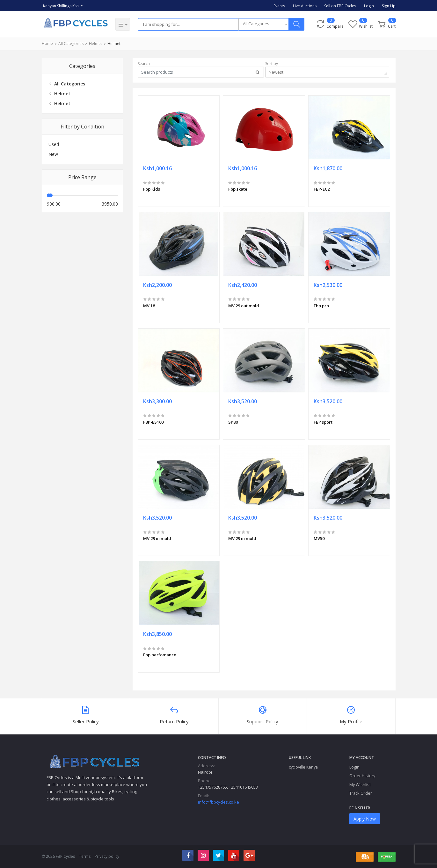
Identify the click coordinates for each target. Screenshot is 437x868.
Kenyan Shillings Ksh (61, 6)
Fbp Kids (152, 189)
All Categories (71, 44)
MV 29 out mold (244, 306)
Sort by (272, 64)
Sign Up (389, 6)
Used (54, 144)
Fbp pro (321, 306)
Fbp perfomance (160, 655)
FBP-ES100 (153, 422)
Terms (85, 856)
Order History (362, 776)
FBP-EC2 (322, 189)
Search (144, 64)
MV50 (319, 538)
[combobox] (264, 24)
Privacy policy (107, 856)
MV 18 (149, 306)
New (53, 154)
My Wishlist (360, 784)
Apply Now (365, 819)
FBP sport (323, 422)
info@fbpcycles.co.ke (218, 802)
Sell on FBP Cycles (340, 6)
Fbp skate (238, 189)
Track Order (361, 793)
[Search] (188, 24)
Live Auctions (305, 6)
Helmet (95, 44)
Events (279, 6)
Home (47, 44)
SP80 (233, 422)
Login (369, 6)
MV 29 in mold (157, 538)
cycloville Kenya (303, 767)
